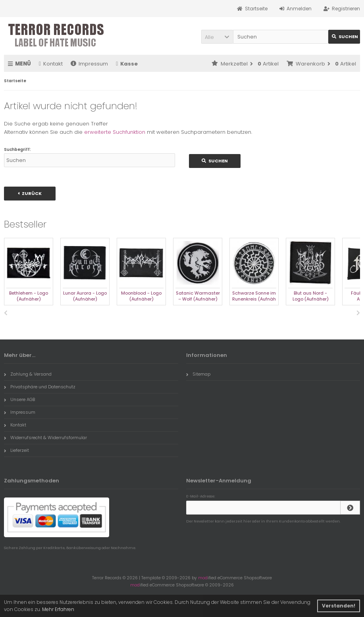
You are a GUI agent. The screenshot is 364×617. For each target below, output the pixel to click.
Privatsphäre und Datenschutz (40, 387)
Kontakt (51, 64)
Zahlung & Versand (28, 374)
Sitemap (198, 374)
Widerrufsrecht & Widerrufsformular (45, 438)
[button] (217, 37)
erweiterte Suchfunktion (115, 132)
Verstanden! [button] (339, 606)
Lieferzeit (16, 450)
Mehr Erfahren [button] (58, 609)
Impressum (89, 64)
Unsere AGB (19, 399)
